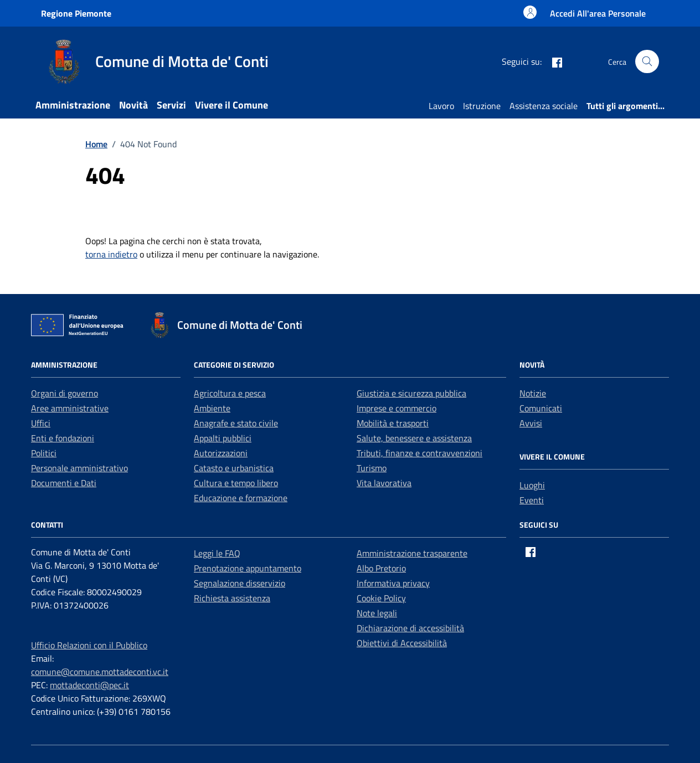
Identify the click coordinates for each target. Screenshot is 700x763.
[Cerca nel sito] (647, 62)
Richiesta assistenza (232, 598)
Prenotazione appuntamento (248, 568)
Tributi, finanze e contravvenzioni (420, 453)
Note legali (377, 613)
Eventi (532, 500)
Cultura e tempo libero (236, 483)
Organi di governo (65, 393)
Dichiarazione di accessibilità (410, 628)
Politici (44, 453)
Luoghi (532, 485)
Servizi (171, 105)
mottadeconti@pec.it (89, 685)
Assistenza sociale (544, 106)
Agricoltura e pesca (230, 393)
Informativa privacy (393, 583)
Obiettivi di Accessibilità (402, 643)
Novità (133, 105)
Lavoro (441, 106)
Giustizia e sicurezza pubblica (411, 393)
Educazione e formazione (241, 498)
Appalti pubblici (223, 438)
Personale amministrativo (79, 468)
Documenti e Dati (64, 483)
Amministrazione (73, 105)
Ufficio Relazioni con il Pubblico (89, 645)
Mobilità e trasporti (393, 423)
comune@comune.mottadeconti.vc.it (100, 672)
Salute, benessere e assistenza (414, 438)
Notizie (533, 393)
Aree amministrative (70, 408)
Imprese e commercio (397, 408)
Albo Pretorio (381, 568)
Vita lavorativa (384, 483)
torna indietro (111, 254)
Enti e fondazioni (63, 438)
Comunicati (541, 408)
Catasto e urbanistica (234, 468)
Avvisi (531, 423)
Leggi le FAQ (217, 553)
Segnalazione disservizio (240, 583)
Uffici (41, 423)
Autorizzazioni (221, 453)
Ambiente (212, 408)
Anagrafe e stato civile (236, 423)
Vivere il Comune (231, 105)
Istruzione (482, 106)
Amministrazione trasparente (412, 553)
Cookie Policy (381, 598)
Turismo (372, 468)
